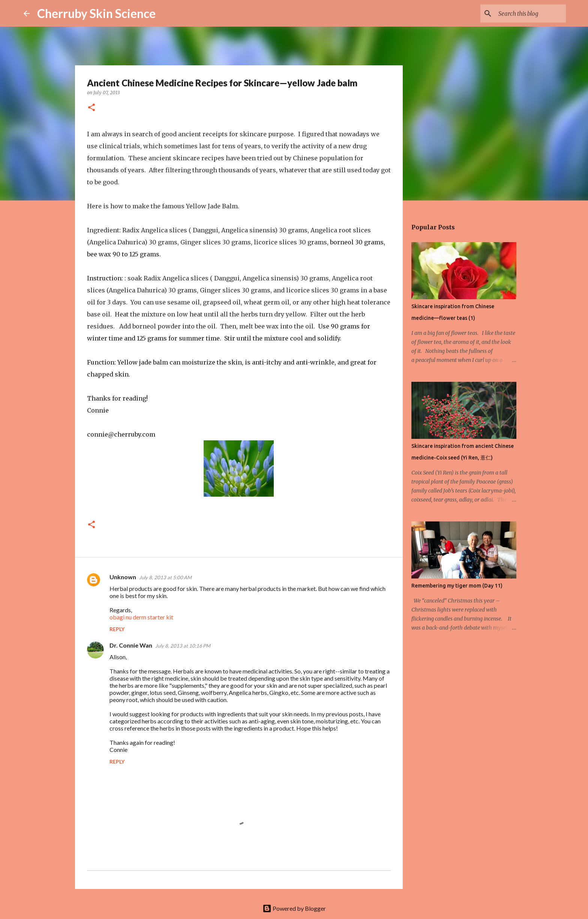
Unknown (123, 577)
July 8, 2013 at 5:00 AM (165, 577)
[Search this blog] (526, 14)
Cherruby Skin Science (96, 13)
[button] (91, 108)
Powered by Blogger (294, 908)
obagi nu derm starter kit (141, 617)
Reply (117, 629)
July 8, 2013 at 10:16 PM (183, 646)
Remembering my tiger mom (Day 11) (457, 586)
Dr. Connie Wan (131, 645)
